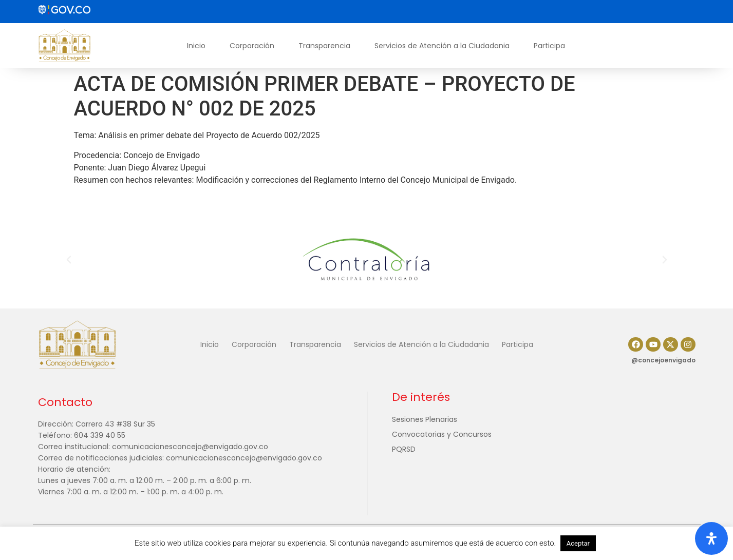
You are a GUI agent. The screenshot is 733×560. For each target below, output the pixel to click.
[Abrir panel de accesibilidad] (711, 538)
